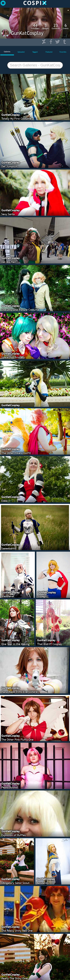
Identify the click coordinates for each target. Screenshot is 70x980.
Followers (35, 26)
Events (66, 26)
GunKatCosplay (27, 33)
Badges (46, 26)
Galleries (56, 26)
